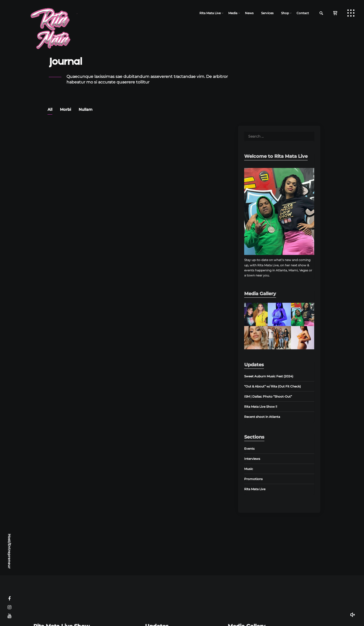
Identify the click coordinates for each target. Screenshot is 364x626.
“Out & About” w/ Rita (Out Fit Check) (272, 386)
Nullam (86, 109)
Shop (285, 13)
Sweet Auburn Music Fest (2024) (269, 376)
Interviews (252, 459)
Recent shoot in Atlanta (262, 417)
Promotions (253, 479)
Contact (303, 13)
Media (233, 13)
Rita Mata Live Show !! (261, 407)
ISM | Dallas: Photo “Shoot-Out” (268, 396)
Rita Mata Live (210, 13)
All (50, 109)
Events (249, 449)
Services (267, 13)
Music (249, 469)
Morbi (65, 109)
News (249, 13)
